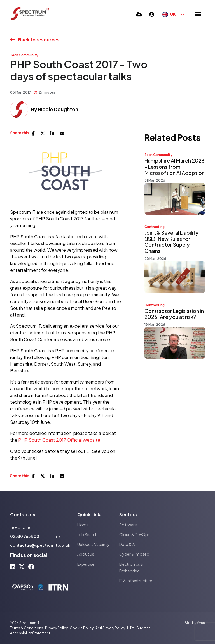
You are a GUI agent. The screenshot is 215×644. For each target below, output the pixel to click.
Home (83, 525)
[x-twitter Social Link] (22, 566)
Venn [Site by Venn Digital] (201, 623)
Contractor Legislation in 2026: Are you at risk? (174, 314)
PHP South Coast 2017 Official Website (59, 440)
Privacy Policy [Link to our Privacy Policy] (56, 628)
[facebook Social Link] (31, 566)
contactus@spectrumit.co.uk (40, 545)
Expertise (86, 564)
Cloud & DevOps (135, 534)
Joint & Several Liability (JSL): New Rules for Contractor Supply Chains (171, 242)
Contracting (155, 227)
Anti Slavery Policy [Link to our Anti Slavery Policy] (110, 628)
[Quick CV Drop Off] (139, 14)
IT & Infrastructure (136, 581)
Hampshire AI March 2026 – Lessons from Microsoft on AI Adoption (175, 167)
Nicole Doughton (58, 109)
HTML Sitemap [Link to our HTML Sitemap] (139, 628)
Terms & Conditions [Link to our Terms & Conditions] (27, 628)
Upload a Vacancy (94, 544)
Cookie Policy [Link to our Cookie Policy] (82, 628)
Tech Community (24, 55)
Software (128, 525)
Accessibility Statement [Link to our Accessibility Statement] (30, 633)
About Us (86, 554)
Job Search (87, 534)
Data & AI (128, 544)
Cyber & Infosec (134, 554)
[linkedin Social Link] (13, 566)
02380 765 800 (25, 536)
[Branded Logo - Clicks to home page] (30, 14)
